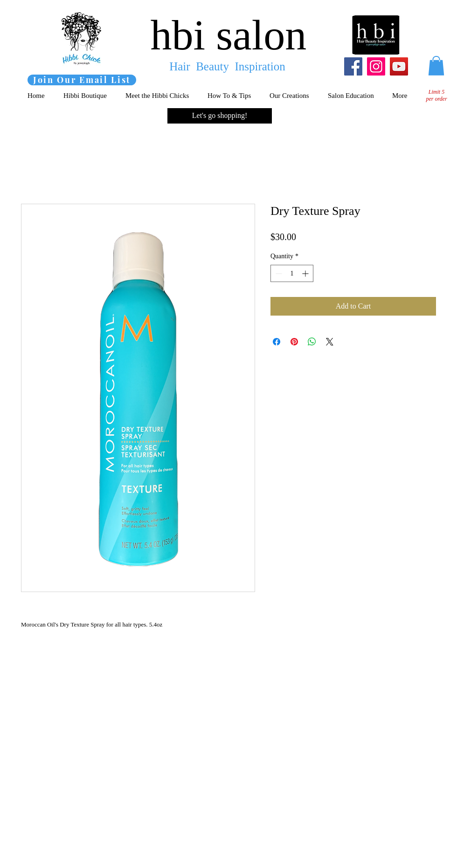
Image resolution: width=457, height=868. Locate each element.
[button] (436, 66)
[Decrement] (278, 273)
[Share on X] (330, 342)
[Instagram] (376, 66)
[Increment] (306, 273)
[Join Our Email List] (82, 80)
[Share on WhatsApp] (312, 342)
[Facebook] (353, 66)
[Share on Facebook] (277, 342)
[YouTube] (399, 66)
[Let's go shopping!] (220, 116)
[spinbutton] (292, 273)
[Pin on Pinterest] (294, 342)
